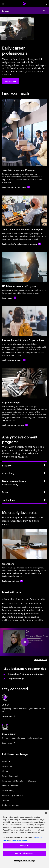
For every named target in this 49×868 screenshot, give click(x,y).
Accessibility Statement (12, 795)
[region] (24, 839)
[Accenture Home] (25, 4)
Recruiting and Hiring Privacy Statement (20, 781)
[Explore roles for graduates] (16, 187)
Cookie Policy (8, 790)
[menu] (3, 4)
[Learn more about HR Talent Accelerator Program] (9, 298)
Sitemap (6, 800)
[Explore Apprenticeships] (15, 425)
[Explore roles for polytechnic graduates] (21, 244)
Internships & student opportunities (26, 674)
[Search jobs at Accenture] (9, 716)
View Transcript (40, 659)
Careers (6, 11)
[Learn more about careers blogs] (9, 743)
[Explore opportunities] (14, 360)
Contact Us (7, 766)
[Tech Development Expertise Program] (24, 211)
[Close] (46, 813)
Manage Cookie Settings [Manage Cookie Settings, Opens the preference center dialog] (24, 861)
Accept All (24, 846)
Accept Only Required (24, 853)
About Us (6, 761)
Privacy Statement (10, 776)
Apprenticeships (16, 678)
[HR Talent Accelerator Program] (24, 267)
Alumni (5, 771)
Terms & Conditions (11, 786)
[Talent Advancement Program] (24, 132)
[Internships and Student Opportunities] (24, 321)
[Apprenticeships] (24, 383)
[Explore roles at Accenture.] (10, 81)
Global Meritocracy (10, 805)
